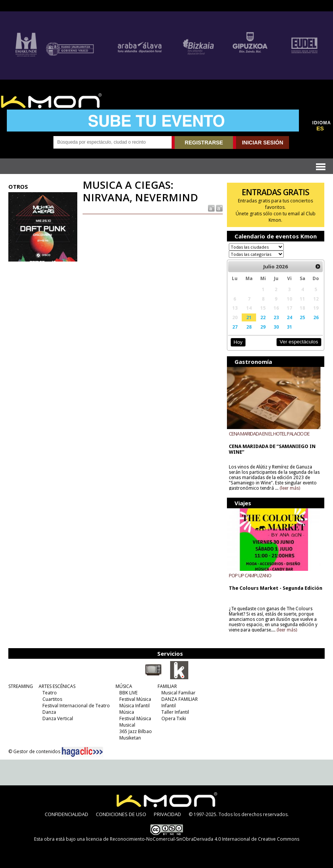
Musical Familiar (178, 693)
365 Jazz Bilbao (136, 731)
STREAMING (21, 686)
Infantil (169, 706)
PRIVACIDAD (167, 814)
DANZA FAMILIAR (180, 699)
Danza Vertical (58, 718)
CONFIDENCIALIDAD (66, 814)
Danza (49, 712)
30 (276, 327)
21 (249, 317)
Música (127, 712)
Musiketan (130, 738)
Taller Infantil (175, 712)
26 (316, 317)
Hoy (238, 342)
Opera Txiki (174, 718)
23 (276, 317)
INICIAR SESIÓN (263, 143)
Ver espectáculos (299, 342)
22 (263, 317)
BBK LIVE (128, 693)
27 (235, 327)
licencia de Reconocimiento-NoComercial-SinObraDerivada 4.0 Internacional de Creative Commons (193, 839)
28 (249, 327)
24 (289, 317)
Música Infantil (134, 706)
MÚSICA (124, 686)
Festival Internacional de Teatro (76, 706)
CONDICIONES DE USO (121, 814)
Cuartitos (52, 699)
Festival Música (135, 699)
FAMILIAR (167, 686)
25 (302, 317)
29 (263, 327)
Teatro (50, 693)
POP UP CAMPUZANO (250, 575)
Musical (127, 725)
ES (320, 128)
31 (289, 327)
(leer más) (290, 488)
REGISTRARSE (204, 143)
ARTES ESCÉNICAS (57, 686)
